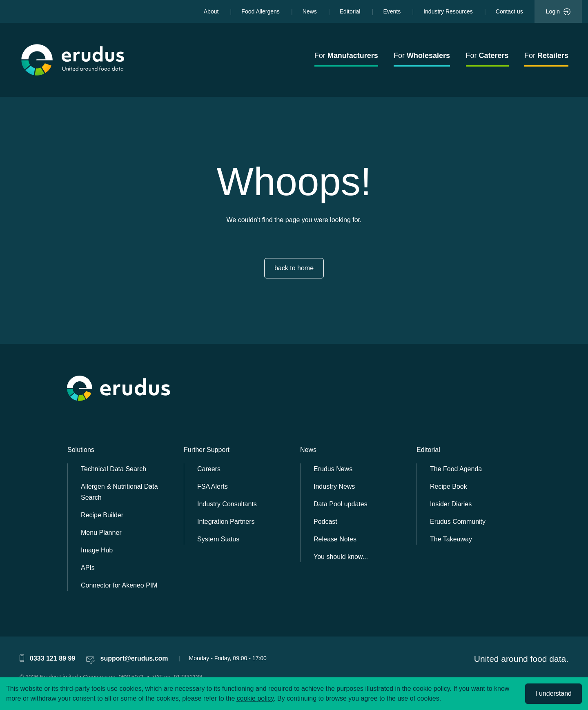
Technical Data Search (114, 469)
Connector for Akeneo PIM (119, 585)
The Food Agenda (456, 469)
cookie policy (255, 698)
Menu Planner (101, 533)
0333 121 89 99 (52, 658)
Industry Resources (448, 11)
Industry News (334, 486)
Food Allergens (260, 11)
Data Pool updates (341, 504)
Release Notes (335, 539)
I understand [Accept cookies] (553, 693)
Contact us (509, 11)
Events (392, 11)
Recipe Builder (102, 515)
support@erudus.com (134, 658)
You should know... (341, 557)
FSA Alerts (213, 486)
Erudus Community (458, 522)
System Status (218, 539)
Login (558, 12)
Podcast (325, 522)
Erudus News (333, 469)
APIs (88, 568)
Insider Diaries (451, 504)
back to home (294, 268)
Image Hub (97, 550)
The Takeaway (451, 539)
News (310, 11)
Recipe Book (449, 486)
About (211, 11)
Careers (209, 469)
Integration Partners (226, 522)
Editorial (350, 11)
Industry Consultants (227, 504)
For (346, 56)
